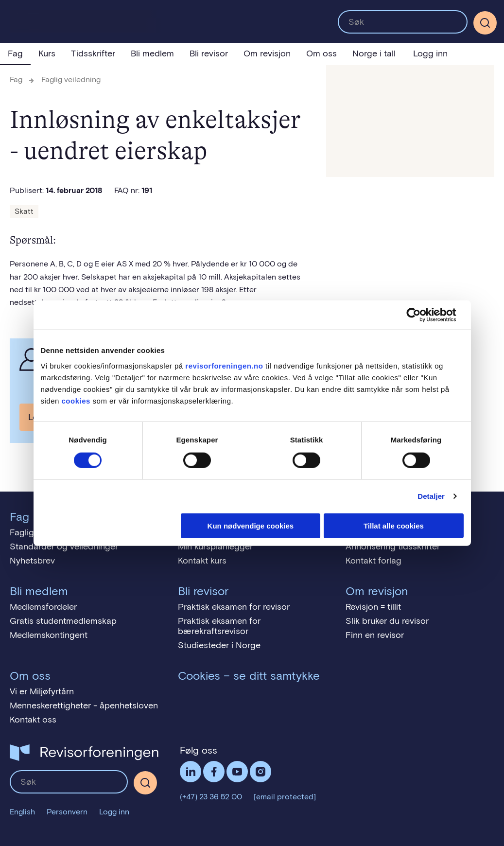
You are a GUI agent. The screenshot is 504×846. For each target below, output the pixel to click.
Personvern (67, 812)
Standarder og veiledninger (64, 546)
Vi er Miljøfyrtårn (42, 691)
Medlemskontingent (49, 635)
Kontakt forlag (374, 561)
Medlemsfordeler (43, 607)
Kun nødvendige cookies (251, 525)
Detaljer (431, 496)
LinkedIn (191, 772)
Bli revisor (209, 53)
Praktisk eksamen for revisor (234, 607)
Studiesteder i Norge (219, 645)
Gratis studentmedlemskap (63, 621)
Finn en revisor (375, 635)
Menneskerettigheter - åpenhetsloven (84, 705)
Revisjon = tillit (373, 607)
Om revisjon (267, 53)
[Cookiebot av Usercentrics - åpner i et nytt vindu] (421, 315)
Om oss (322, 53)
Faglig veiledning (71, 79)
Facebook (214, 772)
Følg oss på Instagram (261, 772)
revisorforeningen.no (224, 365)
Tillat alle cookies (394, 525)
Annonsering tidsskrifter (393, 546)
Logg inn (430, 53)
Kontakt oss (33, 720)
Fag (15, 53)
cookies (76, 400)
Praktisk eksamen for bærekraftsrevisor (219, 626)
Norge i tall (374, 53)
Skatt (24, 211)
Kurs (47, 53)
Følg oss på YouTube (237, 772)
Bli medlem (152, 53)
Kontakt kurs (202, 561)
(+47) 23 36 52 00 (211, 797)
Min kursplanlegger (215, 546)
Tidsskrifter (93, 53)
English (22, 812)
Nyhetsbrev (32, 561)
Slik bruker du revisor (387, 621)
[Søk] (485, 23)
